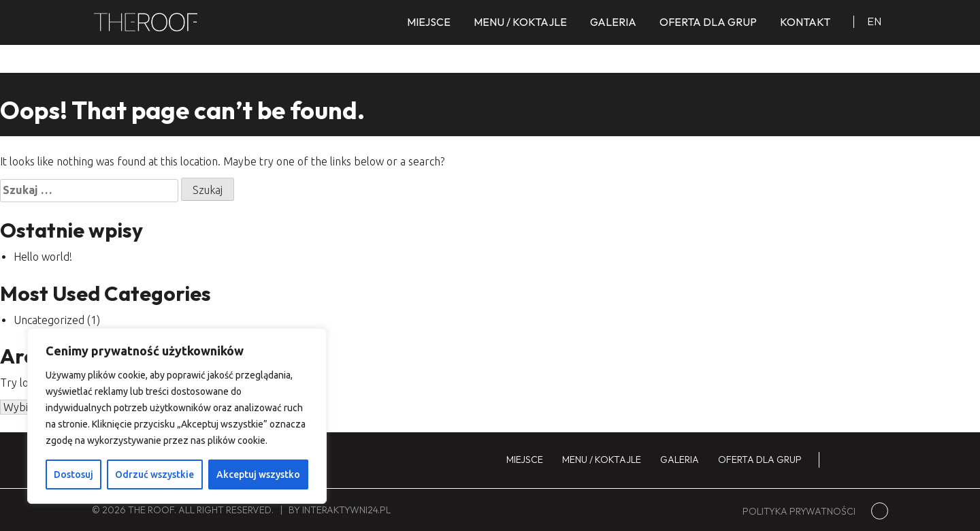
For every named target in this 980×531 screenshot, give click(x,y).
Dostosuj (73, 474)
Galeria (613, 22)
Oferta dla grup (708, 22)
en (874, 21)
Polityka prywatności (799, 511)
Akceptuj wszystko (258, 474)
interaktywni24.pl (346, 510)
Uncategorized (49, 320)
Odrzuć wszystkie (154, 474)
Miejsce (429, 22)
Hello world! (43, 257)
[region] (177, 416)
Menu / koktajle (520, 22)
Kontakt (805, 22)
